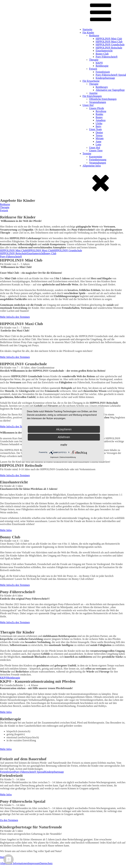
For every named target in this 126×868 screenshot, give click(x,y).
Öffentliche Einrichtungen (103, 99)
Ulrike (99, 123)
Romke (99, 114)
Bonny (99, 117)
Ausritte (93, 93)
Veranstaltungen (98, 102)
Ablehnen (64, 437)
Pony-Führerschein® (107, 57)
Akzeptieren (64, 429)
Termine (87, 153)
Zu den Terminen (21, 317)
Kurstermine (96, 157)
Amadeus (101, 120)
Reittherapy (102, 87)
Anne (99, 141)
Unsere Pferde (97, 108)
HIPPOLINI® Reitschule (109, 48)
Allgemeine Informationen (14, 863)
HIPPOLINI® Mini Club (109, 39)
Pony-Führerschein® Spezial (111, 75)
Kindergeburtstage (105, 78)
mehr (64, 445)
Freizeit (93, 69)
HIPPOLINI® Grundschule (110, 45)
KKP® (99, 63)
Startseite (87, 29)
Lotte (98, 144)
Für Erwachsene (91, 81)
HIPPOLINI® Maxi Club (109, 42)
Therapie (94, 60)
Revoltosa (101, 111)
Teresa (99, 135)
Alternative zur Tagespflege (110, 90)
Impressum (34, 863)
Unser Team (95, 129)
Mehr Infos (6, 317)
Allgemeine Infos (92, 166)
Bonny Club (50, 253)
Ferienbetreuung (98, 160)
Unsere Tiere (96, 151)
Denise (99, 132)
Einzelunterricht (104, 51)
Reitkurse (94, 35)
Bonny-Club (102, 54)
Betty (99, 126)
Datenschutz (46, 863)
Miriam (100, 138)
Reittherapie (102, 66)
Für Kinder (88, 33)
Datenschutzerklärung (68, 457)
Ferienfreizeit (103, 72)
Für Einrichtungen (92, 96)
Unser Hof (88, 105)
